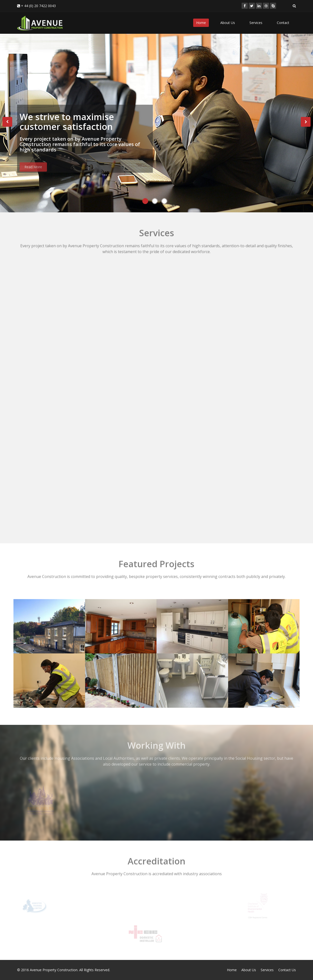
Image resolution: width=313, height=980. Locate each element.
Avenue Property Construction (54, 970)
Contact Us (287, 970)
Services (256, 23)
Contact (283, 23)
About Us (228, 23)
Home (201, 23)
